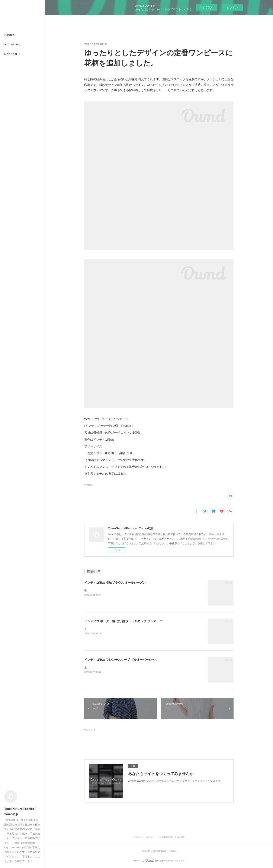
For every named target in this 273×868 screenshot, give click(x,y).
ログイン (232, 8)
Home (9, 35)
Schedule (13, 54)
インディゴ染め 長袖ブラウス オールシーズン (115, 583)
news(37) (89, 485)
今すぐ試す (207, 7)
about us (12, 44)
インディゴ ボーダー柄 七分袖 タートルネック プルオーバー (125, 621)
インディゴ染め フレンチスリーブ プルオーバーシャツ (121, 660)
